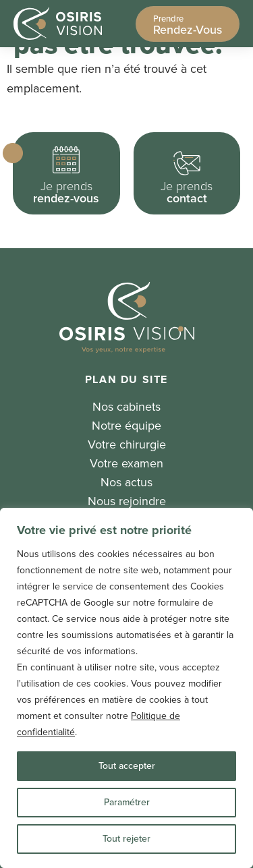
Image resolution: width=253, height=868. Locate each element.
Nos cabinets (126, 407)
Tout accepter (127, 766)
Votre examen (126, 463)
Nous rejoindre (127, 501)
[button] (66, 173)
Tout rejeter (126, 839)
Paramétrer (127, 802)
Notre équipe (126, 426)
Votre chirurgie (127, 444)
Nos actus (126, 482)
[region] (126, 688)
